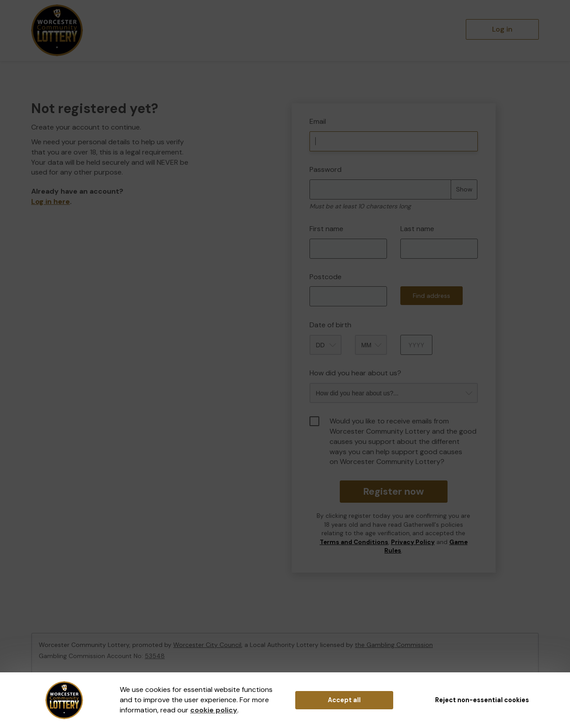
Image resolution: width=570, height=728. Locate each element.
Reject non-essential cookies (482, 700)
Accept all (344, 700)
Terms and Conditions (354, 542)
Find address (432, 296)
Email (318, 121)
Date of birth (330, 325)
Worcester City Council (207, 645)
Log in (502, 29)
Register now (393, 491)
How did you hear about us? (355, 373)
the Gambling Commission (394, 645)
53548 (155, 656)
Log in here (51, 201)
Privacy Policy (413, 542)
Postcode (326, 277)
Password (326, 169)
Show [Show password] (464, 189)
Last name (417, 229)
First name (326, 229)
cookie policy (214, 710)
